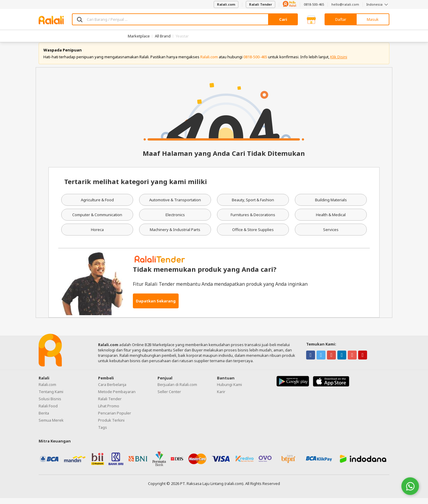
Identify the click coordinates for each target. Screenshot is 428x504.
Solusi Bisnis (50, 404)
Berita (44, 419)
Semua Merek (51, 426)
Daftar (341, 19)
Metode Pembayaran (117, 397)
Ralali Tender (261, 4)
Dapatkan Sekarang (156, 307)
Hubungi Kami (229, 390)
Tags (103, 433)
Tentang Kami (51, 397)
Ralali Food (48, 412)
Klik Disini (339, 62)
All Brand (163, 36)
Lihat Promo (109, 412)
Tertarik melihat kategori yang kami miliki (136, 187)
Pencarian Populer (115, 419)
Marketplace (139, 36)
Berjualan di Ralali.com (177, 390)
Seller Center (169, 397)
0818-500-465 (314, 4)
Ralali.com (226, 4)
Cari (283, 19)
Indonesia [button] (378, 4)
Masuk (373, 19)
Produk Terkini (111, 426)
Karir (221, 397)
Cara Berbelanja (112, 390)
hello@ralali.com (345, 4)
